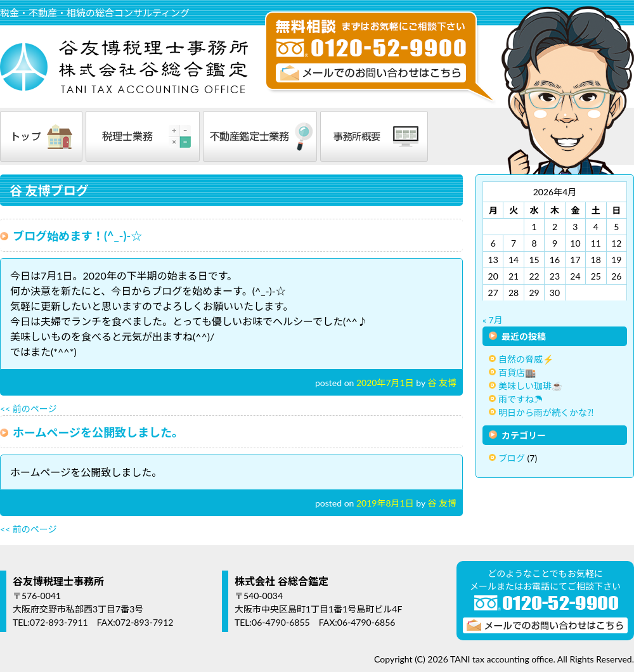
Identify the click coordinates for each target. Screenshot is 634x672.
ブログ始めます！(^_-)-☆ (77, 236)
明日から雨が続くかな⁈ (546, 412)
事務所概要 (374, 136)
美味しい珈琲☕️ (530, 386)
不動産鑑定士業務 (260, 136)
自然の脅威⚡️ (526, 359)
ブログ (512, 458)
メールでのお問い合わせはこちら (371, 73)
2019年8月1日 (385, 503)
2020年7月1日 (385, 383)
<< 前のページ (29, 409)
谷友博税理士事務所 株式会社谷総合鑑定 (127, 67)
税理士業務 (143, 136)
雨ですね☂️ (521, 399)
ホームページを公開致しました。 (98, 432)
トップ (41, 136)
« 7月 (493, 320)
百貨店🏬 (517, 372)
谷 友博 (442, 383)
